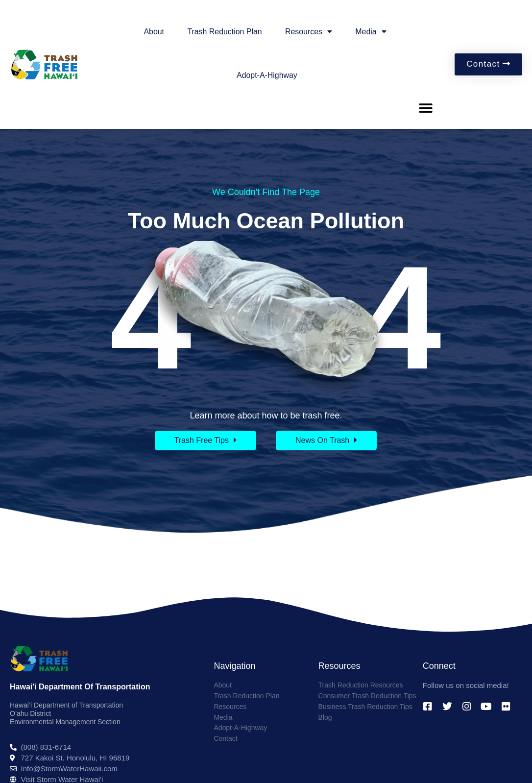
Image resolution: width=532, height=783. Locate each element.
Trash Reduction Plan (224, 32)
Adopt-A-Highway (267, 75)
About (153, 32)
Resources (309, 32)
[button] (426, 108)
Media (372, 32)
